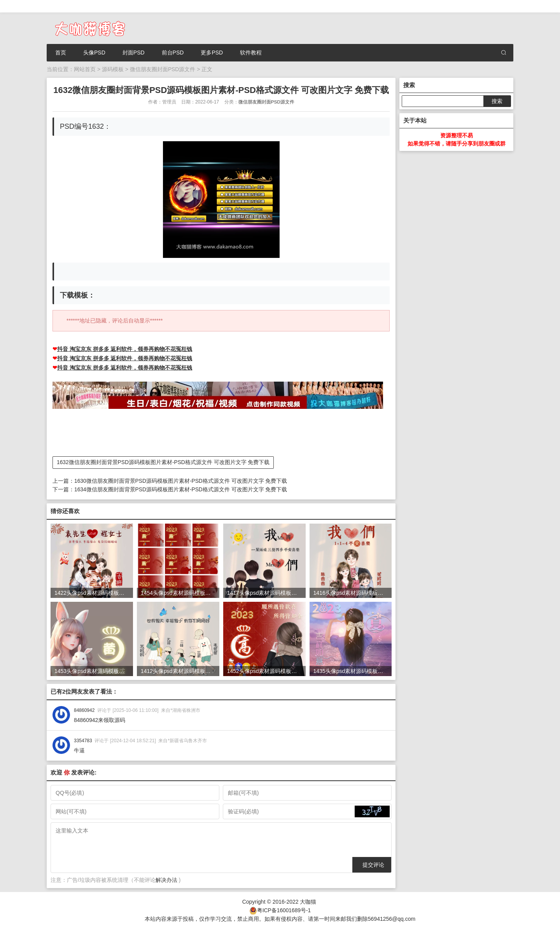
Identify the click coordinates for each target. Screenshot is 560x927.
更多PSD (212, 53)
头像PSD (94, 53)
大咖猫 (308, 901)
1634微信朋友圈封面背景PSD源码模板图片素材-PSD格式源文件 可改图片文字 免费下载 (181, 489)
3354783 (83, 739)
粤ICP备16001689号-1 (284, 909)
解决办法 (166, 879)
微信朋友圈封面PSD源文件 (163, 69)
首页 (61, 53)
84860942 (84, 709)
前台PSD (173, 53)
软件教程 (251, 53)
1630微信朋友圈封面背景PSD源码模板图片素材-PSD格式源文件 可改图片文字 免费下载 (181, 480)
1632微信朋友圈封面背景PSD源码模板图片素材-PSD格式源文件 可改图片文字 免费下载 (164, 462)
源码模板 (113, 69)
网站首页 (85, 69)
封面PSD (134, 53)
